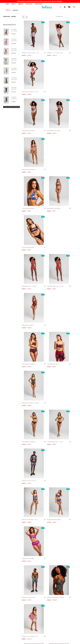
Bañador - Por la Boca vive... (47, 46)
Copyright (4, 638)
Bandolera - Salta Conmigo (27, 373)
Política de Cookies (7, 628)
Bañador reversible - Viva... (28, 242)
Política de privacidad (7, 631)
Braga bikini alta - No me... (28, 144)
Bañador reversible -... (66, 143)
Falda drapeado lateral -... (29, 537)
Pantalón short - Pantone (46, 406)
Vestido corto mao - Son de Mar (48, 537)
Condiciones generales (8, 635)
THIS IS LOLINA (38, 598)
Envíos (3, 601)
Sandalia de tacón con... (14, 31)
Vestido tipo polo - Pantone (28, 472)
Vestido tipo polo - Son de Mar (29, 505)
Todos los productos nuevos (11, 107)
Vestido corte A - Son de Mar (47, 505)
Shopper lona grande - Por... (66, 275)
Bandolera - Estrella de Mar (66, 308)
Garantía (4, 641)
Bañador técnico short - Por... (29, 46)
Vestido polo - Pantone (29, 438)
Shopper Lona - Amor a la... (48, 341)
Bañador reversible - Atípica (47, 275)
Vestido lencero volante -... (67, 472)
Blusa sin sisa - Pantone (67, 405)
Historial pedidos (39, 615)
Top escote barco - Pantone (28, 406)
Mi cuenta (37, 611)
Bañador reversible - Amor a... (66, 177)
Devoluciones (5, 604)
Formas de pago (6, 607)
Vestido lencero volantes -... (45, 373)
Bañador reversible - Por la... (67, 46)
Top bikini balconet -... (47, 176)
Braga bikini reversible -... (28, 79)
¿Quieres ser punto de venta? (42, 601)
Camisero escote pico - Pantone (66, 373)
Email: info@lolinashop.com (9, 598)
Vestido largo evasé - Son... (66, 537)
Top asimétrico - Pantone (46, 439)
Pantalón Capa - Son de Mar (67, 505)
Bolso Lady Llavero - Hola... (28, 308)
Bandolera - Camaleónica (26, 341)
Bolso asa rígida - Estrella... (46, 308)
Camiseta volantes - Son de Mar (47, 570)
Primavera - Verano (10, 16)
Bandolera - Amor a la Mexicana (66, 341)
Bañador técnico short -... (66, 210)
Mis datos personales (40, 618)
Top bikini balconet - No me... (48, 144)
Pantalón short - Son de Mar (29, 570)
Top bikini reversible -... (29, 110)
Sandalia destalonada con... (15, 41)
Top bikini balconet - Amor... (47, 210)
